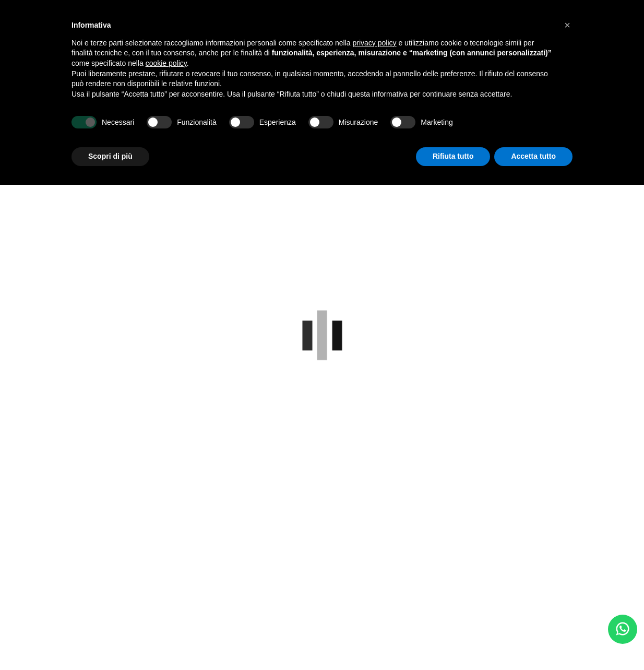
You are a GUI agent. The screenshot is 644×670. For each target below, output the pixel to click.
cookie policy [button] (166, 63)
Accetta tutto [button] (533, 156)
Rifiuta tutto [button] (453, 156)
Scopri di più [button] (110, 156)
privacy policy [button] (375, 43)
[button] (567, 25)
